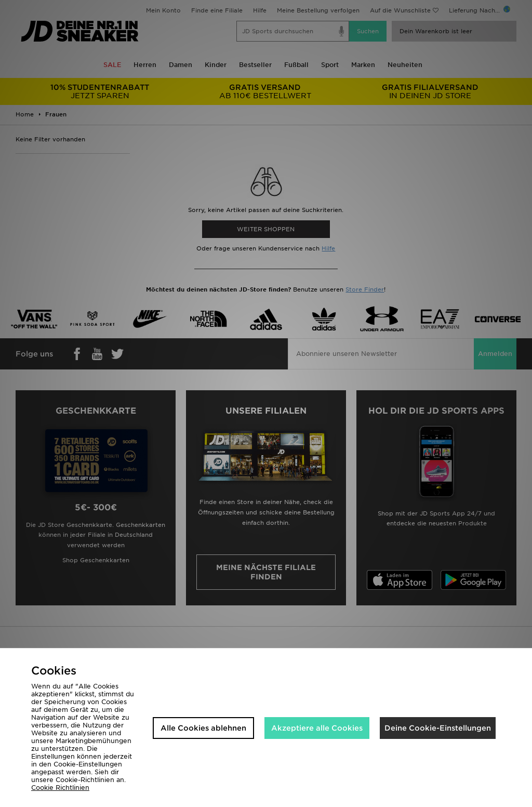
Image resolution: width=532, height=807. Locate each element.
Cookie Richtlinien (60, 788)
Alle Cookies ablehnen (203, 728)
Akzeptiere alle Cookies (317, 728)
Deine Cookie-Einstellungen (438, 728)
